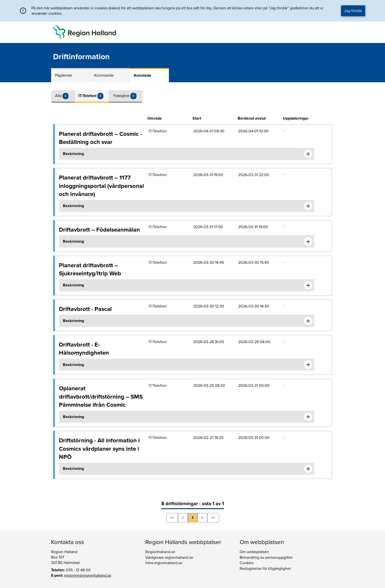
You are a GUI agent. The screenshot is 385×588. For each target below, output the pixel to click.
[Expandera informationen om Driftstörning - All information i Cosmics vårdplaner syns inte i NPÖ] (308, 469)
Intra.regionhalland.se (164, 563)
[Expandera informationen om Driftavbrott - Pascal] (308, 321)
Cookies (247, 563)
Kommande (104, 75)
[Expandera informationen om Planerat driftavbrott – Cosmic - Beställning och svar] (308, 154)
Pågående (64, 75)
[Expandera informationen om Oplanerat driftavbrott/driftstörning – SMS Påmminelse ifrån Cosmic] (308, 417)
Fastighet (122, 96)
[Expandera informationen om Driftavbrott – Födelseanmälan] (308, 241)
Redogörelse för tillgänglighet (265, 569)
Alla (59, 96)
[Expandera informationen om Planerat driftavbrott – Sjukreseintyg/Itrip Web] (308, 285)
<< (172, 518)
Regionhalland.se (160, 552)
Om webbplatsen (254, 552)
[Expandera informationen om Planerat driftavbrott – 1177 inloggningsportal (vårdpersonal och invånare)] (308, 206)
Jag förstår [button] (353, 11)
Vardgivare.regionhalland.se (169, 558)
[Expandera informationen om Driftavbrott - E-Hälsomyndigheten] (308, 365)
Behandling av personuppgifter (266, 558)
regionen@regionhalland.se (88, 575)
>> (213, 518)
